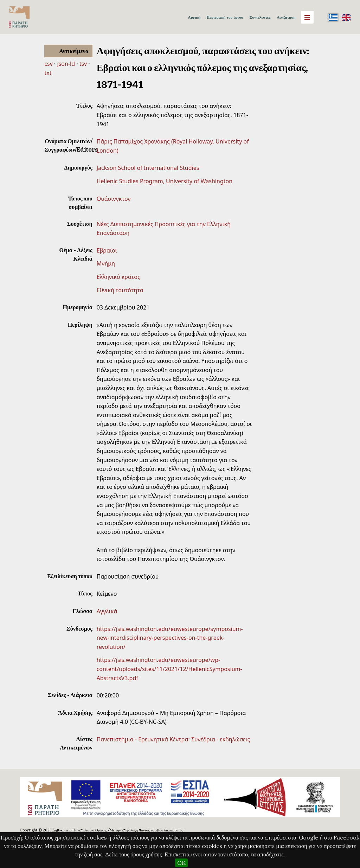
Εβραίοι (107, 250)
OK (181, 863)
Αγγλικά (107, 611)
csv (48, 64)
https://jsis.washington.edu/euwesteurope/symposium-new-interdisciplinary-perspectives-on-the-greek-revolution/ (170, 638)
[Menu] (307, 17)
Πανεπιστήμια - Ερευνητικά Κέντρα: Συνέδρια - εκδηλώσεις (173, 739)
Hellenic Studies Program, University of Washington (165, 181)
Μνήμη (106, 263)
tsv (83, 64)
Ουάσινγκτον (114, 199)
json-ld (66, 64)
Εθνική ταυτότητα (120, 290)
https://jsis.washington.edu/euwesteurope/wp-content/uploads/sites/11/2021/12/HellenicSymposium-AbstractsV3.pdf (169, 669)
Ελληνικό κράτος (118, 277)
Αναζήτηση (286, 17)
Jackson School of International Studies (148, 168)
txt (48, 73)
